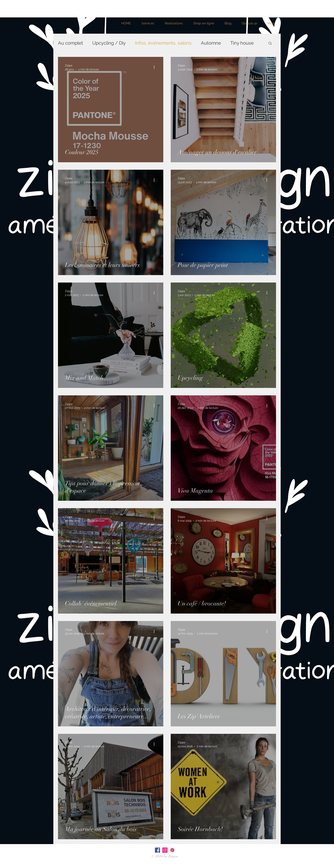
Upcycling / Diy (109, 43)
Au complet (71, 43)
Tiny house (242, 43)
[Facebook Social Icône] (157, 850)
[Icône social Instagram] (165, 850)
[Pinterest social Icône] (172, 850)
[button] (270, 44)
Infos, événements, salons (163, 43)
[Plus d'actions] (156, 67)
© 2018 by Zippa (165, 856)
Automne (211, 43)
